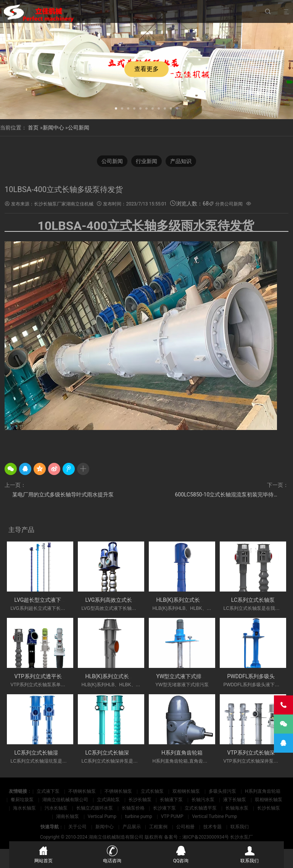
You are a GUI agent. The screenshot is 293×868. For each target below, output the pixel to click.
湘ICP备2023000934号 (206, 837)
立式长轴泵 (152, 791)
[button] (116, 108)
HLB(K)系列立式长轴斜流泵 (189, 600)
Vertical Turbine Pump (214, 816)
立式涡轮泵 (108, 800)
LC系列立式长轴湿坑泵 (42, 753)
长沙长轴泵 (140, 800)
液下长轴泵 (235, 800)
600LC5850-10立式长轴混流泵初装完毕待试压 (229, 495)
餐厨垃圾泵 (22, 800)
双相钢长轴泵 (186, 791)
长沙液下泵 (164, 808)
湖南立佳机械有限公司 (65, 800)
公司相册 (185, 827)
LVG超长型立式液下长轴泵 (46, 600)
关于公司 (77, 827)
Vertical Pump (102, 816)
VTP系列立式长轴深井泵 (256, 753)
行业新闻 (146, 161)
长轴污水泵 (203, 800)
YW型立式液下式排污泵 (184, 676)
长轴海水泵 (237, 808)
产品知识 (181, 161)
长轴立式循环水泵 (95, 808)
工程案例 (158, 827)
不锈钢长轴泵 (82, 791)
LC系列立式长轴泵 (253, 600)
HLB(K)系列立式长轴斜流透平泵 (123, 676)
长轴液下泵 (171, 800)
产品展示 (132, 827)
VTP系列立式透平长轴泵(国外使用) (56, 676)
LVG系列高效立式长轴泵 (114, 600)
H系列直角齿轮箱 (182, 753)
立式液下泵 (48, 791)
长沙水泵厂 (241, 837)
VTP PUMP (172, 816)
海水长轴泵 (24, 808)
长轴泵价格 (133, 808)
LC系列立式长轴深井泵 (113, 753)
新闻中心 (53, 128)
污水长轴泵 (56, 808)
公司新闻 (79, 128)
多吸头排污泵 (222, 791)
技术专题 (213, 827)
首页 (33, 128)
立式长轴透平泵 (201, 808)
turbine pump (139, 816)
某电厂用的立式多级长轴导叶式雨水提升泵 (63, 495)
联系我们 (240, 827)
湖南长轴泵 (68, 816)
